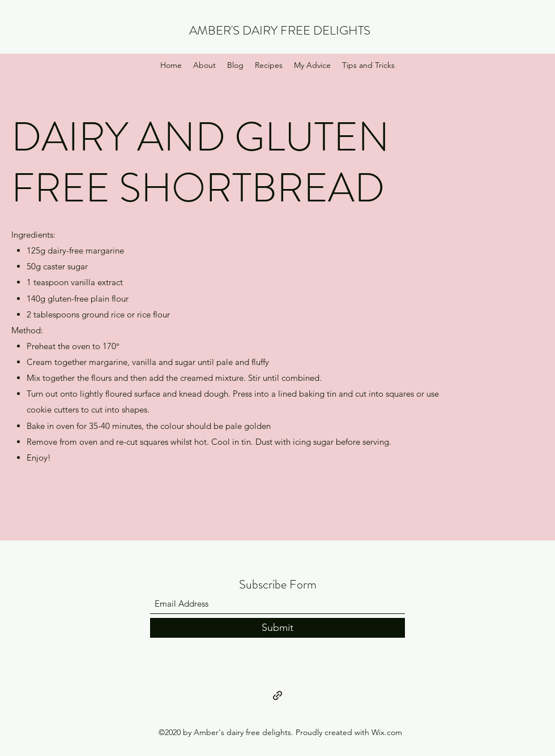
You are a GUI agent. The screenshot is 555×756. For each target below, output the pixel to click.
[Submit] (277, 628)
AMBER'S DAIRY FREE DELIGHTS (280, 30)
